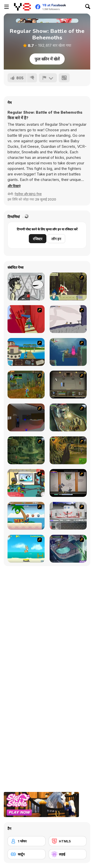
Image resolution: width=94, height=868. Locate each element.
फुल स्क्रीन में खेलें (47, 59)
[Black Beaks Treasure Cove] (26, 516)
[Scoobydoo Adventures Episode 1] (68, 549)
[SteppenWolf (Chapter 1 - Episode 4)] (68, 450)
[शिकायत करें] (48, 78)
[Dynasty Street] (68, 516)
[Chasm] (26, 319)
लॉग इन (56, 239)
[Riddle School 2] (26, 483)
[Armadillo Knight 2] (68, 352)
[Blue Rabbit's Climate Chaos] (26, 352)
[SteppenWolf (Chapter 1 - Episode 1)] (68, 417)
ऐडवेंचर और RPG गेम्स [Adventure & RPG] (28, 194)
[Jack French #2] (26, 417)
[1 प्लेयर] (27, 841)
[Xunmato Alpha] (68, 483)
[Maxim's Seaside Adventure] (26, 549)
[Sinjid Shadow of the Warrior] (68, 385)
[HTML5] (68, 841)
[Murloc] (26, 385)
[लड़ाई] (68, 854)
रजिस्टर (38, 239)
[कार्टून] (27, 854)
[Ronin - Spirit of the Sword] (68, 286)
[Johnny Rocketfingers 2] (26, 286)
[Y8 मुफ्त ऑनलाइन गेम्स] (22, 7)
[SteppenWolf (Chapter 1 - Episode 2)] (26, 450)
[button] (14, 186)
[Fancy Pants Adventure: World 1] (68, 319)
